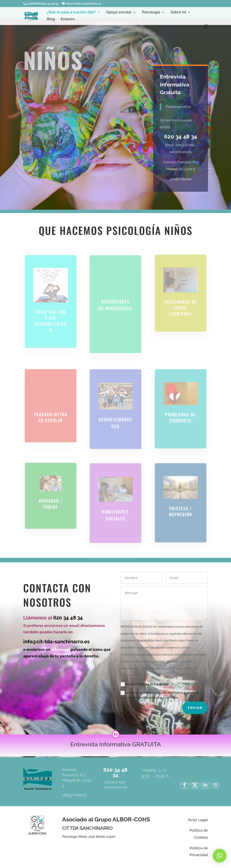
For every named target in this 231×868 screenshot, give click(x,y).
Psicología (151, 13)
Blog (51, 19)
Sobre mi (178, 13)
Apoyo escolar (119, 13)
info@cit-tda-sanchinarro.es (56, 642)
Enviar (195, 708)
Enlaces (68, 19)
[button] (220, 856)
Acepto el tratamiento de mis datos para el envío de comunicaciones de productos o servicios (160, 695)
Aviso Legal (198, 820)
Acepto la (145, 684)
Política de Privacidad (154, 684)
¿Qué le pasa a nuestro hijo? (71, 13)
